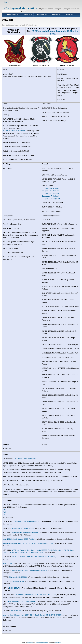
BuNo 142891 (8, 564)
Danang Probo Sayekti (42, 643)
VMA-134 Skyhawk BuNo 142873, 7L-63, (18, 539)
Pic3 (4, 515)
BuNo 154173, (15, 588)
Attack (55, 15)
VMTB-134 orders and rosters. (25, 459)
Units (68, 15)
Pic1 (4, 510)
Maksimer (58, 643)
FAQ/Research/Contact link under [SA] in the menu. (55, 32)
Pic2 (4, 512)
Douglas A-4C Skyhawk (51, 193)
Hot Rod (41, 15)
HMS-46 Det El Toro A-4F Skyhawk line (22, 602)
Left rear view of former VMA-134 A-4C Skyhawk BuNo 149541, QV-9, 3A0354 (32, 615)
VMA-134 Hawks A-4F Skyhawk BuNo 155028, (29, 570)
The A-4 (27, 15)
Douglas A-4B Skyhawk (51, 191)
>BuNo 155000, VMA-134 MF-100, (27, 521)
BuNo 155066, (16, 611)
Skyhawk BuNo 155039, (18, 577)
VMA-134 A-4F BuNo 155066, (23, 528)
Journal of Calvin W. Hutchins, (14, 131)
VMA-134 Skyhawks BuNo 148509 (25, 532)
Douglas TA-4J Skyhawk (51, 199)
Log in (7, 2)
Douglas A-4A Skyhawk (51, 188)
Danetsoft (30, 643)
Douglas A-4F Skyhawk (51, 196)
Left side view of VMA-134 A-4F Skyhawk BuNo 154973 (35, 595)
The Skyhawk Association (20, 8)
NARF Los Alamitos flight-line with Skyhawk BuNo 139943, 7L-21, (36, 557)
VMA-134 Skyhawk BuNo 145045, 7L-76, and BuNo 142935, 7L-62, (28, 543)
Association (11, 15)
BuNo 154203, (19, 581)
